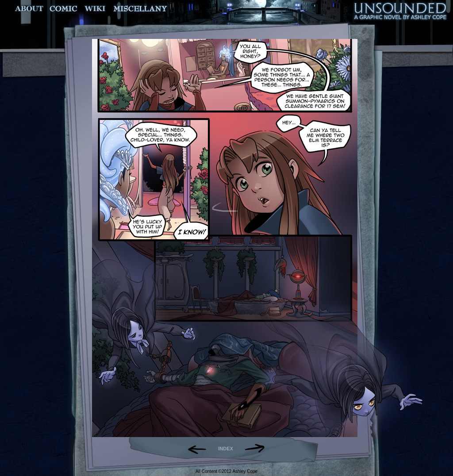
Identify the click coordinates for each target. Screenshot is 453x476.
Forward (258, 449)
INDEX (226, 449)
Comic (63, 9)
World (95, 9)
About (30, 9)
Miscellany (140, 9)
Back (194, 449)
